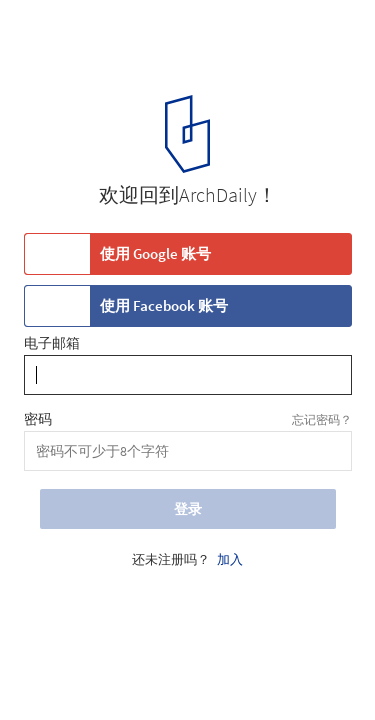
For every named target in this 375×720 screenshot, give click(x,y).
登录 (188, 509)
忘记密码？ (322, 419)
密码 (38, 420)
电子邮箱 (52, 344)
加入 (230, 560)
